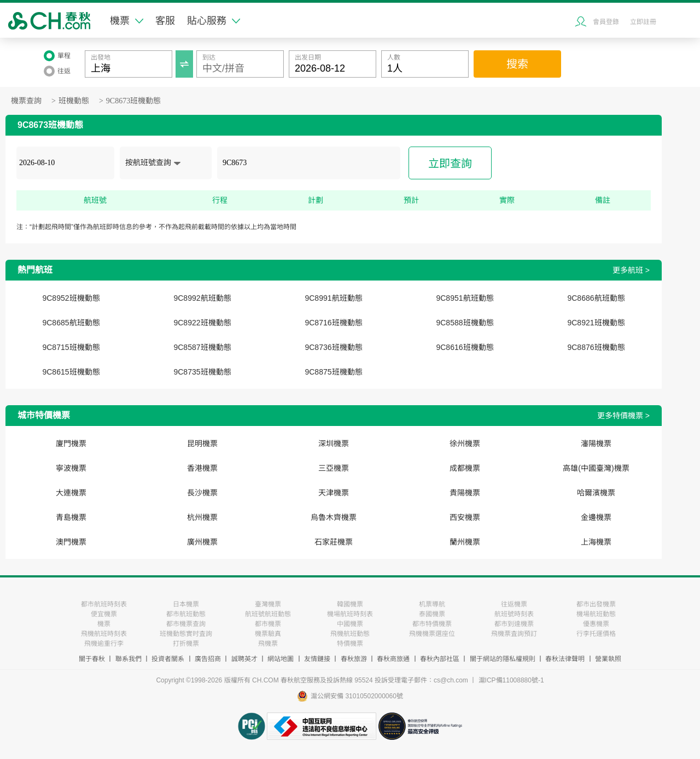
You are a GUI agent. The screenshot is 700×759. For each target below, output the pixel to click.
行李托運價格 (596, 634)
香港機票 (202, 468)
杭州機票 (202, 517)
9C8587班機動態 (202, 347)
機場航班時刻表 (350, 614)
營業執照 (608, 659)
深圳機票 (334, 443)
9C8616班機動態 (465, 347)
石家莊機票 (334, 542)
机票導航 (432, 604)
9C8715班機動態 (71, 347)
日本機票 (186, 604)
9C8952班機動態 (71, 298)
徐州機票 (465, 443)
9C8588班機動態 (465, 323)
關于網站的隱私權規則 (503, 659)
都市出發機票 (596, 604)
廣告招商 (208, 659)
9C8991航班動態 (333, 298)
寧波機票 (71, 468)
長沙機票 (202, 493)
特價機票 (350, 644)
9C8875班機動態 (333, 372)
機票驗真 (268, 634)
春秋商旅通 (393, 659)
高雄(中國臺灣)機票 (596, 468)
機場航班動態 (596, 614)
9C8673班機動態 (133, 101)
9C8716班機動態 (333, 323)
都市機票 (268, 624)
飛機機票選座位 (432, 634)
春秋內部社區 (440, 659)
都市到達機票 (514, 624)
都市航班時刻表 (104, 604)
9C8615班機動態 (71, 372)
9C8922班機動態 (202, 323)
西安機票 (465, 517)
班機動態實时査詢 (186, 634)
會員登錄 (606, 22)
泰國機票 (432, 614)
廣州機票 (202, 542)
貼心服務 (214, 21)
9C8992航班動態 (202, 298)
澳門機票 (71, 542)
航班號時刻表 (514, 614)
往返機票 (514, 604)
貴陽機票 (465, 493)
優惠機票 (596, 624)
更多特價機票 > (623, 416)
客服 (165, 21)
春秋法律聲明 (565, 659)
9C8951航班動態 (465, 298)
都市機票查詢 (186, 624)
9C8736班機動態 (333, 347)
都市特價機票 (432, 624)
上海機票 (596, 542)
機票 (127, 21)
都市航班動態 (186, 614)
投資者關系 (168, 659)
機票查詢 (26, 101)
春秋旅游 (354, 659)
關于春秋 (92, 659)
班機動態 (74, 101)
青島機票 (71, 517)
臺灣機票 (268, 604)
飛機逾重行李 (104, 644)
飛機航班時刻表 (104, 634)
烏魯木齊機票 (334, 517)
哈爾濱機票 (596, 493)
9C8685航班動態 (71, 323)
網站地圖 (281, 659)
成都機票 (465, 468)
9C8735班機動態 (202, 372)
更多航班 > (631, 270)
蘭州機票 (465, 542)
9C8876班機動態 (596, 347)
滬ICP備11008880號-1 (511, 680)
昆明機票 (202, 443)
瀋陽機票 (596, 443)
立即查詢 (450, 164)
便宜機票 (104, 614)
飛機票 (268, 644)
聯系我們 (129, 659)
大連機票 (71, 493)
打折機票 (186, 644)
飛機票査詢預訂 (514, 634)
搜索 (517, 64)
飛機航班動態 (350, 634)
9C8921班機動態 (596, 323)
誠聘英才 (244, 659)
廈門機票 (71, 443)
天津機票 (334, 493)
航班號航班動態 (268, 614)
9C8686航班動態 (596, 298)
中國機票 (350, 624)
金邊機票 (596, 517)
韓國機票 (350, 604)
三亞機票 (334, 468)
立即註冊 (643, 22)
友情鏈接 (317, 659)
